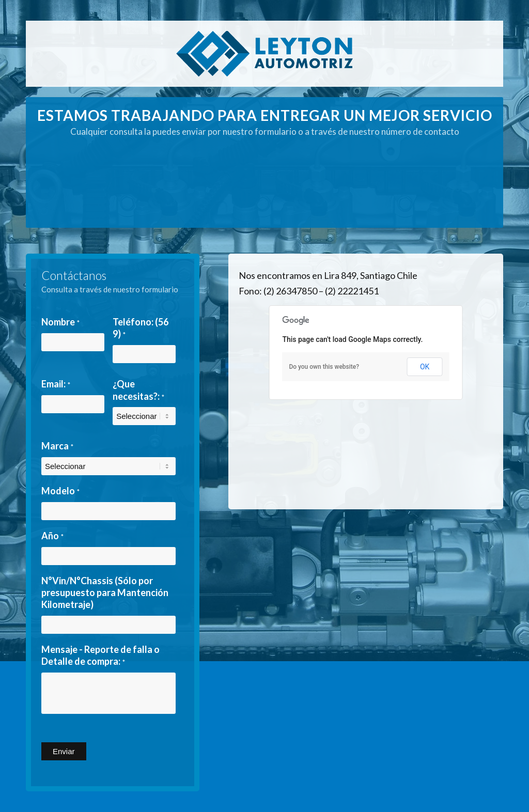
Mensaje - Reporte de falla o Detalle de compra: (100, 655)
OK (425, 367)
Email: (56, 384)
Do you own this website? (324, 367)
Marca (57, 446)
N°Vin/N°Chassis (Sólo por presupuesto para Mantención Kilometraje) (105, 593)
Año (52, 536)
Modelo (60, 491)
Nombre (60, 322)
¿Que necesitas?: (138, 390)
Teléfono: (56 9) (141, 328)
